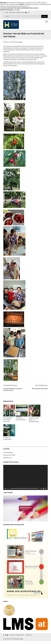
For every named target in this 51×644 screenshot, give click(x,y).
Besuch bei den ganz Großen (40, 391)
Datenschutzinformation (16, 638)
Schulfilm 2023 (7, 461)
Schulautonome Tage (9, 458)
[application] (26, 480)
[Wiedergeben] (5, 491)
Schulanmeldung (8, 455)
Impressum (29, 638)
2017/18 (20, 45)
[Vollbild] (46, 491)
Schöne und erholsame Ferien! (22, 421)
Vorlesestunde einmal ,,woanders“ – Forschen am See (13, 392)
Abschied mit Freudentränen (9, 441)
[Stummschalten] (43, 491)
